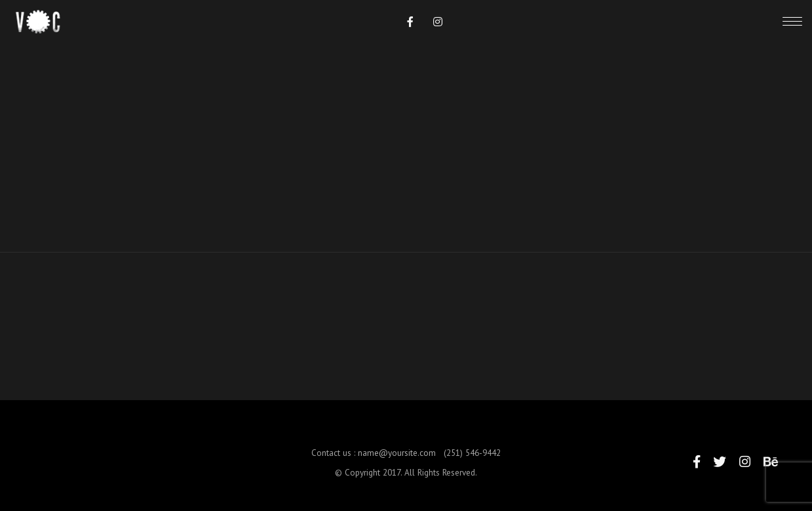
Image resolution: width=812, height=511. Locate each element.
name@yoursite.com (397, 460)
